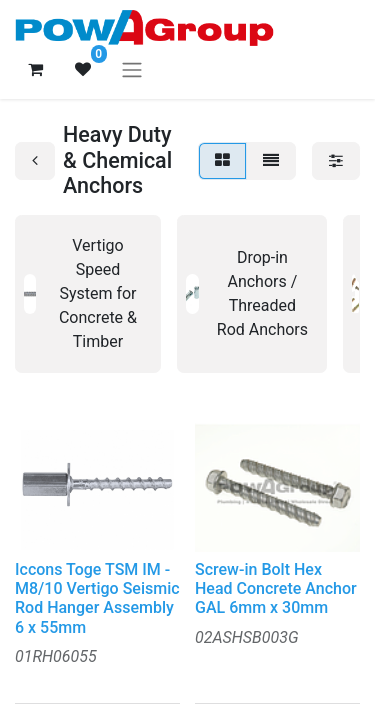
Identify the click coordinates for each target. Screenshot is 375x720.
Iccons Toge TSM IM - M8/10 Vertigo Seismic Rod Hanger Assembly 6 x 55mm (97, 598)
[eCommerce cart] (35, 69)
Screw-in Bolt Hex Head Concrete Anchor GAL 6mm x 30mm (276, 588)
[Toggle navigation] (132, 69)
